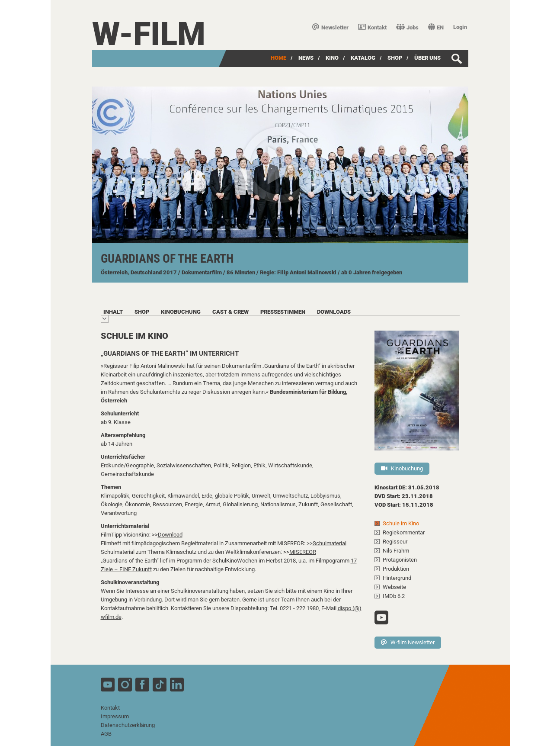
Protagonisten (400, 560)
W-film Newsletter (408, 642)
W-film (149, 34)
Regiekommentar (404, 532)
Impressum (115, 716)
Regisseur (395, 542)
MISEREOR (303, 552)
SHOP (395, 58)
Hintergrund (397, 578)
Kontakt (372, 27)
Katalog (363, 58)
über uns (427, 58)
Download (170, 535)
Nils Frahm (396, 551)
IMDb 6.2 (394, 596)
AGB (106, 734)
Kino (332, 58)
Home (278, 58)
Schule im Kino (401, 523)
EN (436, 27)
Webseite (394, 587)
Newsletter (330, 27)
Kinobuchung (402, 468)
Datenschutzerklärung (128, 725)
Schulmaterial (330, 543)
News (306, 58)
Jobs (407, 27)
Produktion (396, 569)
